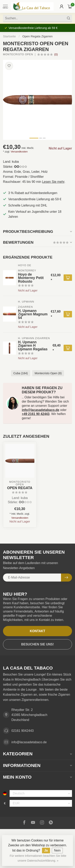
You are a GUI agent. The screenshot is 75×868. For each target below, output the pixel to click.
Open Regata (20, 488)
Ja (46, 850)
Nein (57, 850)
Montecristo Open (18, 55)
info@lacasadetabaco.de (40, 410)
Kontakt (37, 631)
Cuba (21, 373)
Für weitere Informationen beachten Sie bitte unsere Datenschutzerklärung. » (38, 858)
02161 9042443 (22, 731)
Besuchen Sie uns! (38, 644)
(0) (56, 54)
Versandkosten (19, 152)
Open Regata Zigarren (37, 36)
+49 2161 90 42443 (36, 414)
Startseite (9, 36)
